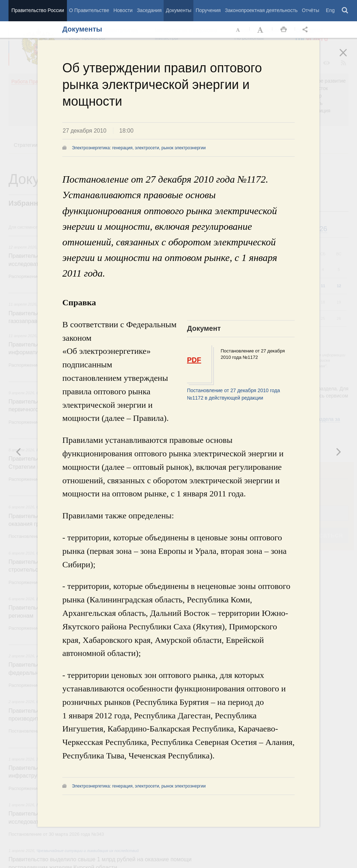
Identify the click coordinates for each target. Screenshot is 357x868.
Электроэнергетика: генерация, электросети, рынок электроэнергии (139, 148)
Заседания (149, 10)
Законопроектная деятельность (261, 10)
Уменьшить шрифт (238, 30)
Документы (178, 10)
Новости (123, 10)
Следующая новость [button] (19, 452)
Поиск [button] (345, 11)
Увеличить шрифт (261, 30)
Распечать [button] (284, 30)
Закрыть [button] (348, 57)
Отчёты (310, 10)
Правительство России (38, 10)
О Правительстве (89, 10)
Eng (330, 10)
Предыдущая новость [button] (338, 452)
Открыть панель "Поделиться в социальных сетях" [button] (306, 30)
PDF (194, 360)
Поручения (208, 10)
